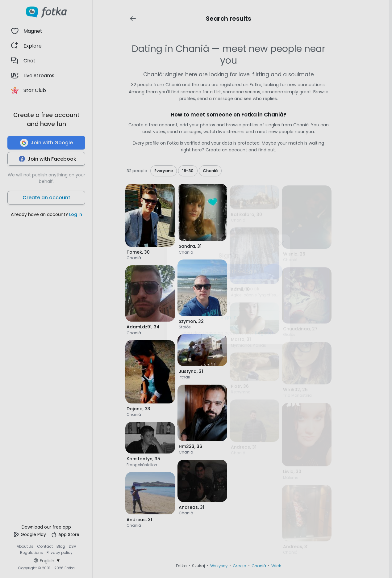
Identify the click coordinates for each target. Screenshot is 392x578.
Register (264, 333)
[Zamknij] (281, 243)
